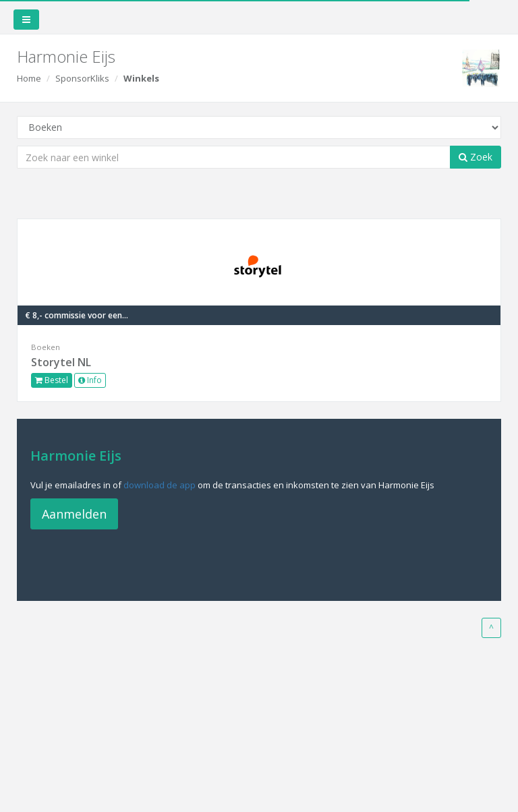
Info (90, 380)
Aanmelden (74, 514)
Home (29, 78)
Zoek (476, 157)
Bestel (52, 380)
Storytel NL (61, 362)
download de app (160, 485)
